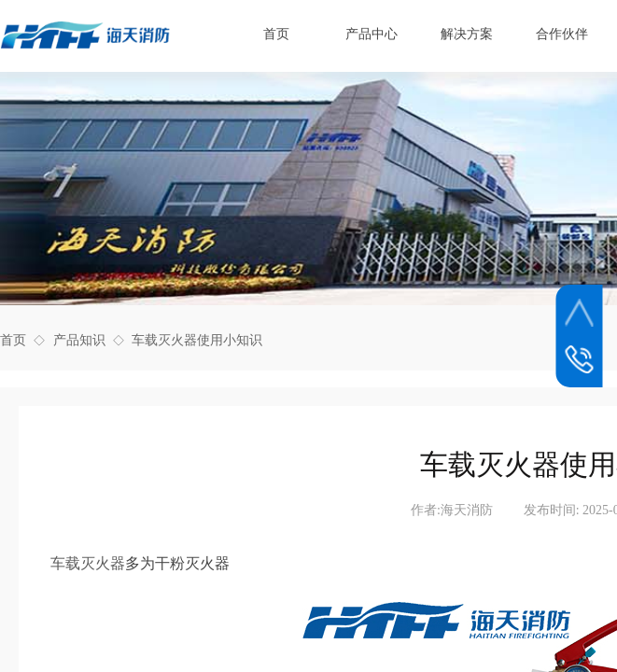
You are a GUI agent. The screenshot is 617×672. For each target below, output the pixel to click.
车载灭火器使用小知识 (197, 340)
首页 (13, 340)
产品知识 (79, 340)
